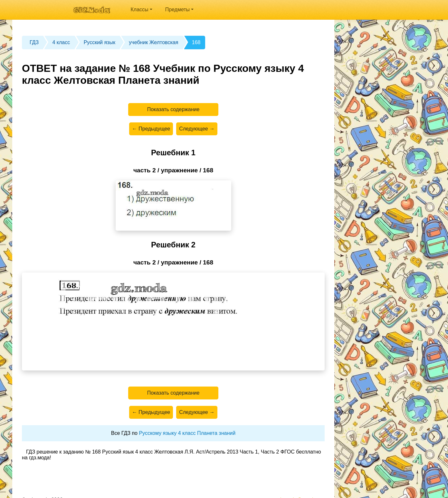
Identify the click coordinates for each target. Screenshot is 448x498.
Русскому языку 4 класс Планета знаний (187, 433)
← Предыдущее (151, 129)
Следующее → (197, 129)
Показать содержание (173, 109)
